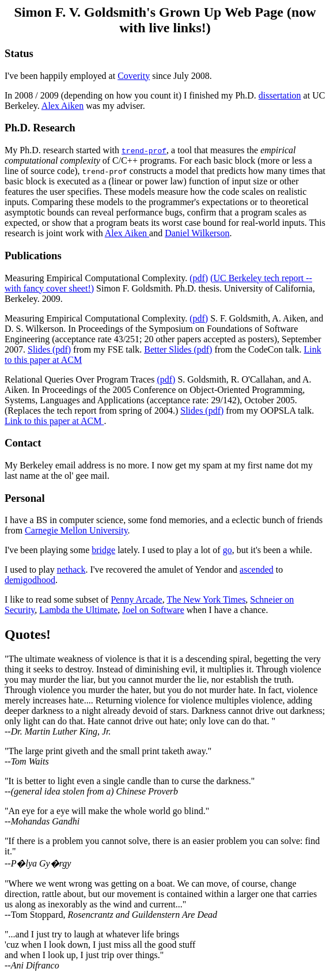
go (227, 550)
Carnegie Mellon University (76, 530)
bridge (103, 550)
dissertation (280, 95)
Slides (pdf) (49, 349)
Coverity (134, 76)
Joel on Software (153, 610)
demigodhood (30, 580)
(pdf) (199, 278)
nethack (71, 570)
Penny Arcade (136, 599)
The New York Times (206, 599)
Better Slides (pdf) (178, 349)
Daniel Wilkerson (197, 233)
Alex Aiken (62, 106)
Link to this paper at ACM (54, 421)
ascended (257, 570)
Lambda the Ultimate (78, 610)
